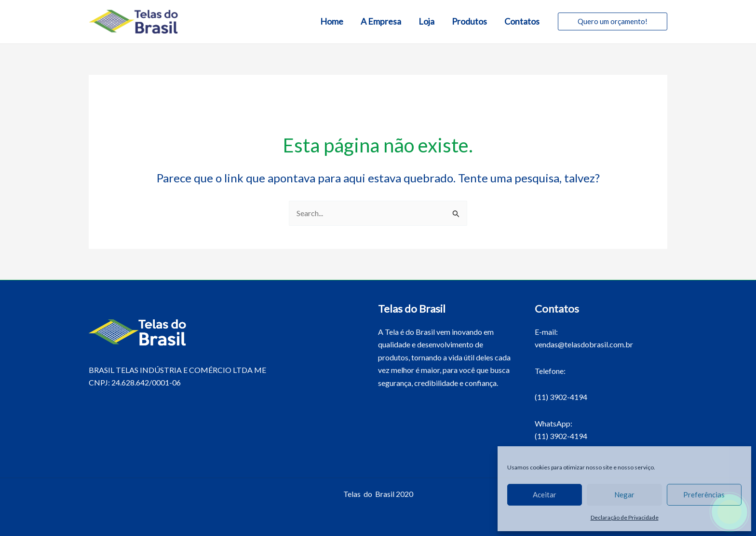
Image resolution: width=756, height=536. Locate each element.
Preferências (704, 495)
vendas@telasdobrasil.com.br (584, 344)
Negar (624, 495)
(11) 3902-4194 (561, 397)
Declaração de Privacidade (625, 517)
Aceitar (545, 495)
